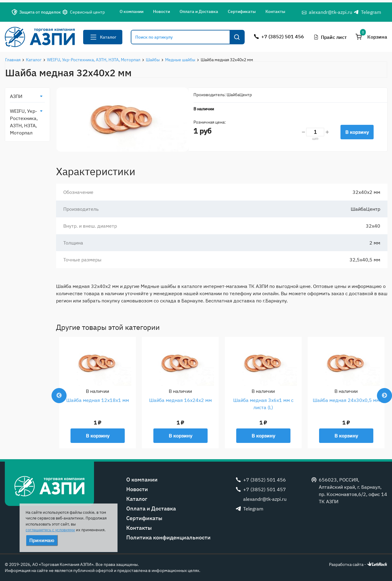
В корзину (357, 132)
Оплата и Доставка (199, 11)
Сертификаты (242, 11)
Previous (59, 396)
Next (384, 396)
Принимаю (42, 540)
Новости (162, 11)
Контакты (275, 11)
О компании (132, 11)
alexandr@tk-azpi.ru (331, 12)
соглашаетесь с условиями (50, 530)
